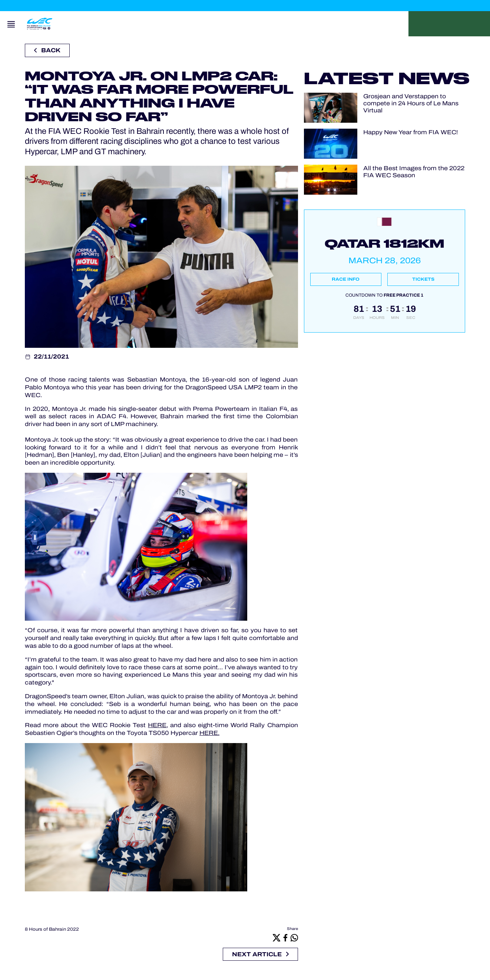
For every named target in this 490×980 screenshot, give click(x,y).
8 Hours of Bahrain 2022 (52, 929)
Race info (346, 279)
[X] (277, 937)
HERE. (209, 733)
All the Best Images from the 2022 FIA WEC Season (414, 172)
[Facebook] (285, 937)
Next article (260, 954)
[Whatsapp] (294, 937)
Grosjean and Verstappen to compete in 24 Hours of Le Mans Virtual (411, 103)
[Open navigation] (11, 24)
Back (47, 50)
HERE (157, 725)
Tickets (423, 279)
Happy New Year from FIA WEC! (410, 132)
